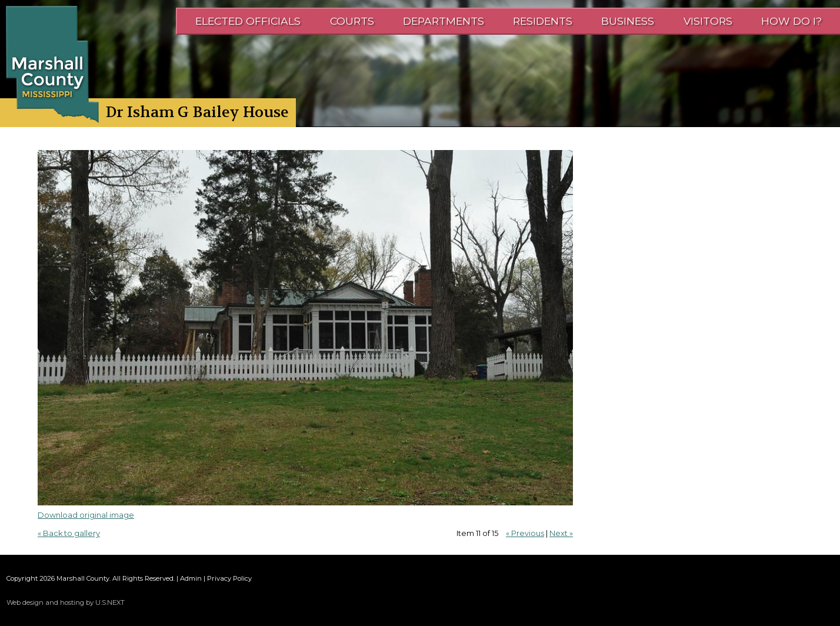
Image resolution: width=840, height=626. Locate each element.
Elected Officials (248, 21)
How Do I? (791, 21)
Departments (444, 21)
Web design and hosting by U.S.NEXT (66, 602)
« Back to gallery (69, 533)
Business (628, 21)
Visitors (708, 21)
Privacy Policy (229, 578)
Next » (561, 533)
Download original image (86, 515)
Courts (352, 21)
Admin (191, 578)
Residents (543, 21)
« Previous (525, 533)
